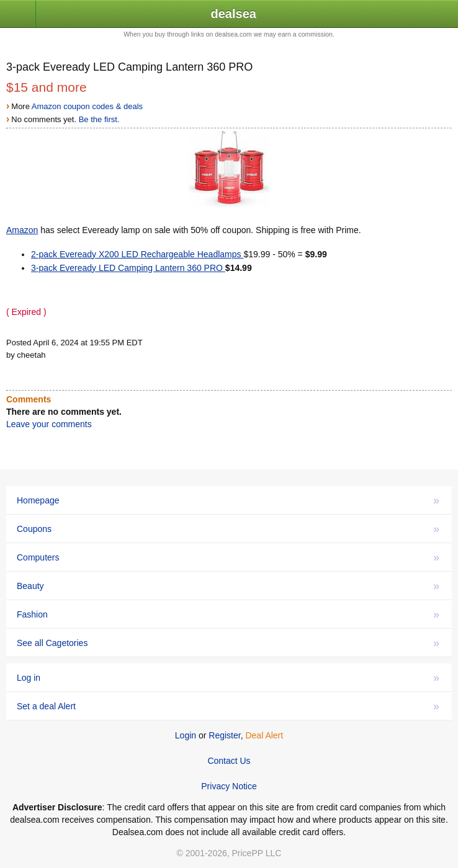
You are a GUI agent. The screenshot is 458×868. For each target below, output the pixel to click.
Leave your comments (49, 424)
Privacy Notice (229, 786)
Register (224, 735)
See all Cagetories (228, 643)
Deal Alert (264, 735)
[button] (18, 15)
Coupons (228, 529)
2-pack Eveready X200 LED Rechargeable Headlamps (137, 254)
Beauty (228, 586)
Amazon (22, 230)
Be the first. (99, 119)
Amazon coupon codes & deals (87, 106)
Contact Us (229, 761)
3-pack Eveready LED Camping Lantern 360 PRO (128, 268)
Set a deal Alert (228, 706)
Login (186, 735)
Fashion (228, 614)
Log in (228, 678)
